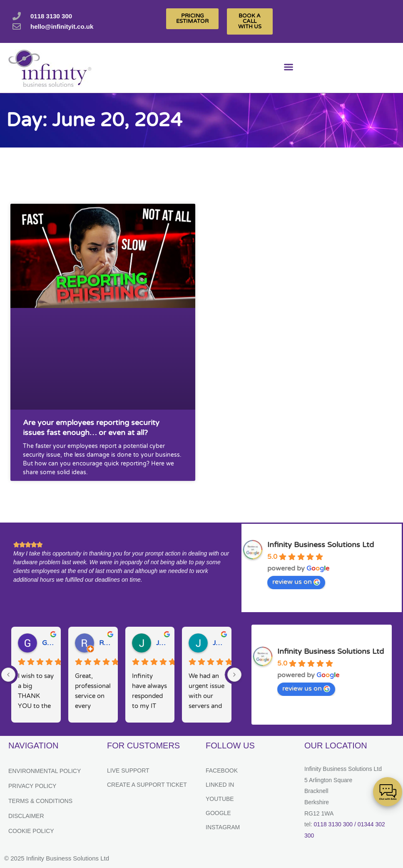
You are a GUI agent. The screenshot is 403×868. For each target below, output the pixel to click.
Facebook (222, 770)
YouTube (220, 799)
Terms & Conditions (40, 801)
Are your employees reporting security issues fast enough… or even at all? (91, 427)
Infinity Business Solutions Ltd (321, 545)
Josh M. (219, 643)
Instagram (223, 827)
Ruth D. (105, 643)
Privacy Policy (32, 786)
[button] (288, 68)
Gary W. (48, 643)
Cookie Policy (31, 831)
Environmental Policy (45, 771)
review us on (296, 582)
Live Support (128, 770)
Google (218, 813)
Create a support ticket (147, 785)
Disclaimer (26, 816)
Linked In (220, 785)
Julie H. (162, 643)
